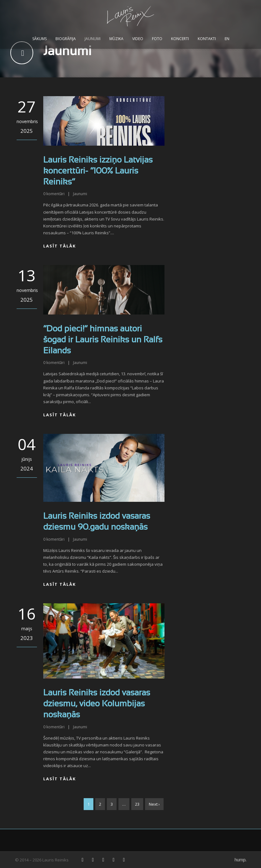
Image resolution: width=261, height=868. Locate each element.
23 (137, 804)
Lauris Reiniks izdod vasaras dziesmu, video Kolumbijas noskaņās (97, 704)
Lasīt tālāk (60, 246)
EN (227, 39)
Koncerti (180, 39)
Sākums (39, 39)
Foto (157, 39)
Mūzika (116, 39)
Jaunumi (93, 39)
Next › (154, 804)
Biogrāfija (66, 39)
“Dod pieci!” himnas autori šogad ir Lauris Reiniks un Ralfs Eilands (103, 340)
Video (138, 39)
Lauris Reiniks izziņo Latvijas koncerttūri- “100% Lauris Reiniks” (98, 171)
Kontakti (207, 39)
